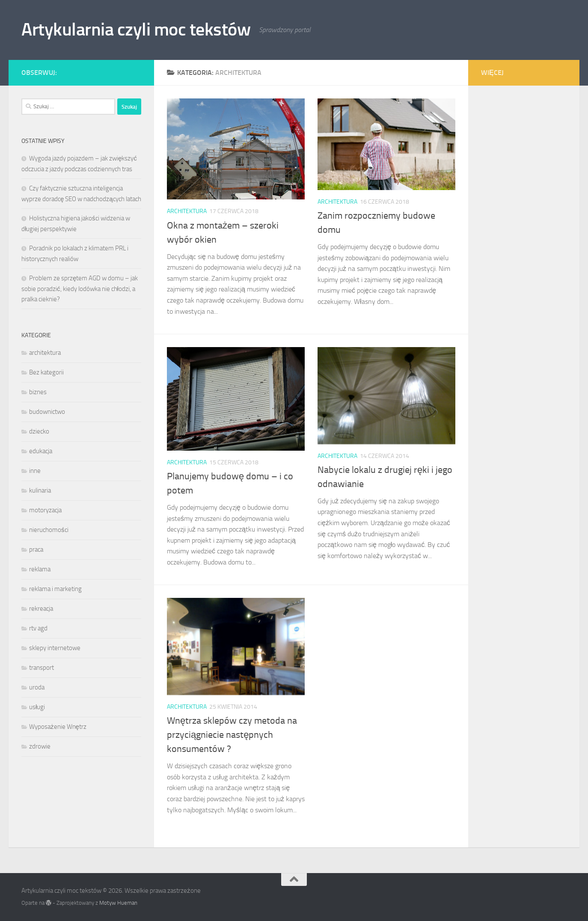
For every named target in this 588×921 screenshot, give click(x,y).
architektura (187, 211)
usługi (37, 707)
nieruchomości (49, 530)
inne (35, 471)
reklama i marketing (55, 589)
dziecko (39, 431)
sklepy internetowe (55, 648)
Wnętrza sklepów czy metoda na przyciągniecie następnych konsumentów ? (232, 735)
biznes (38, 392)
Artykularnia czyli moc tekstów (136, 30)
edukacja (41, 451)
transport (42, 668)
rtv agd (38, 628)
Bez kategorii (46, 372)
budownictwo (47, 412)
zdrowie (40, 746)
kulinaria (40, 490)
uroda (37, 687)
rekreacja (41, 609)
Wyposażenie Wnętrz (58, 727)
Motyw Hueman (118, 903)
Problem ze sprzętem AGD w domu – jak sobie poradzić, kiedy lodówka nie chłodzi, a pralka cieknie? (80, 289)
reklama (40, 569)
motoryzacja (45, 510)
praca (36, 550)
